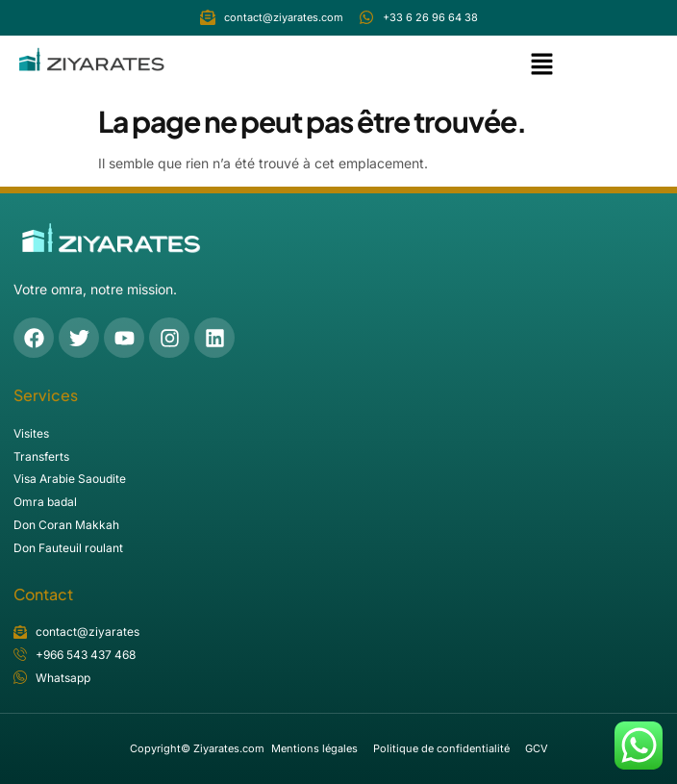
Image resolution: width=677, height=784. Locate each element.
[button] (541, 66)
